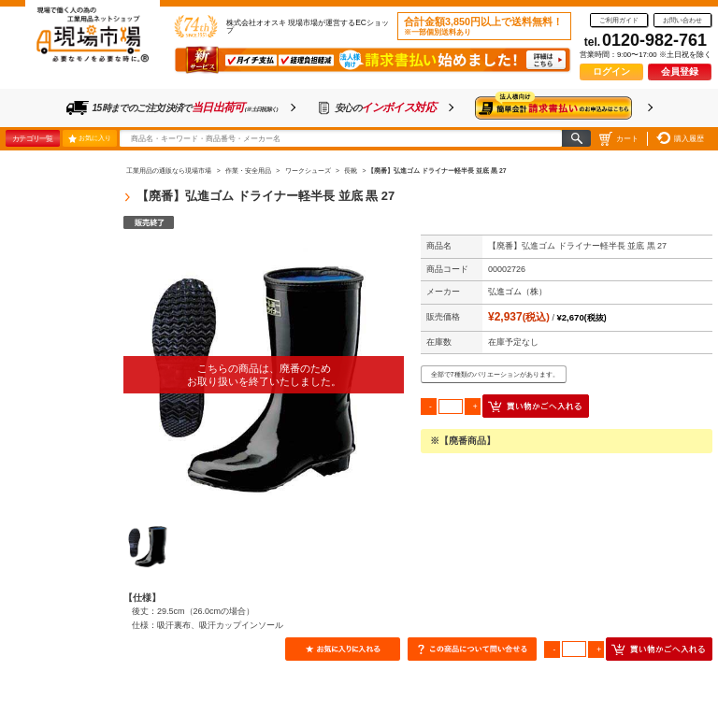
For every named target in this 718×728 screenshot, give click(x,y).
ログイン (611, 71)
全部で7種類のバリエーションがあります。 (495, 374)
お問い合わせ (682, 20)
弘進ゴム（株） (517, 292)
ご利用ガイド (619, 20)
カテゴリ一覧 (32, 138)
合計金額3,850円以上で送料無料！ (483, 26)
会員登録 (680, 71)
